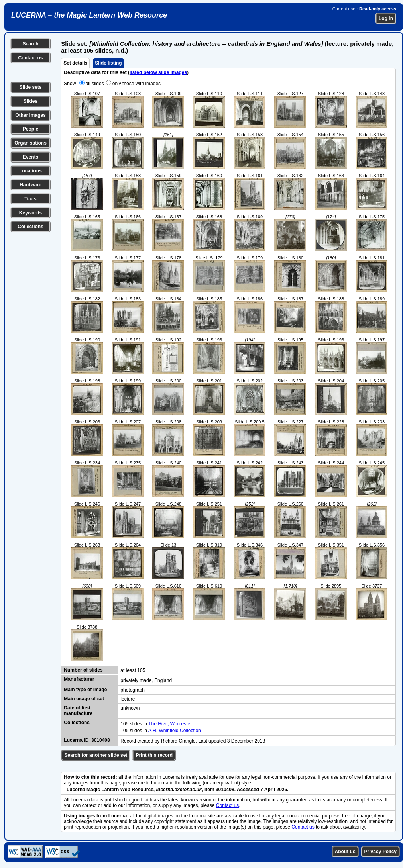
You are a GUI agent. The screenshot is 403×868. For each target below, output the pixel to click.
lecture (128, 699)
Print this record (154, 755)
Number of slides (83, 670)
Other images (30, 115)
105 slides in (134, 724)
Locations (30, 171)
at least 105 (133, 670)
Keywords (30, 213)
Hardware (30, 185)
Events (30, 157)
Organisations (30, 143)
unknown (130, 708)
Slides (30, 101)
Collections (30, 227)
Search (30, 44)
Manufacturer (79, 679)
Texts (30, 199)
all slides (95, 84)
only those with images (137, 84)
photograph (133, 690)
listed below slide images (158, 72)
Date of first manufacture (78, 711)
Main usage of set (84, 699)
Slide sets (30, 87)
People (30, 129)
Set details (75, 63)
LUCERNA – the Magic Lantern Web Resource (89, 15)
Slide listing (108, 63)
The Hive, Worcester (170, 724)
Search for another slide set (96, 755)
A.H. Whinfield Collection (175, 731)
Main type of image (85, 690)
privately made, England (146, 680)
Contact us (30, 58)
